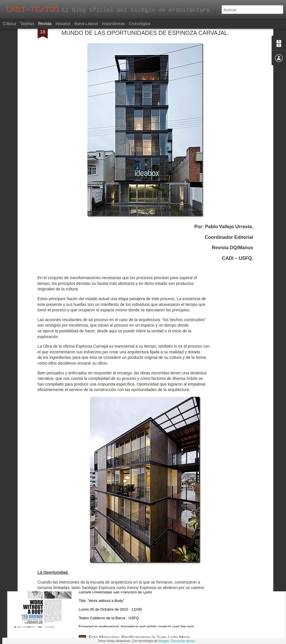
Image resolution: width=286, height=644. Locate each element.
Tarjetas (27, 24)
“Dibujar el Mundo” (108, 507)
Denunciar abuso (183, 641)
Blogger (164, 641)
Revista (45, 24)
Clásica (9, 24)
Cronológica (140, 24)
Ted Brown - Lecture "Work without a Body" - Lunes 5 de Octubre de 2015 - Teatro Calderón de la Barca (143, 575)
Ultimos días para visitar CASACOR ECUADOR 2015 (143, 442)
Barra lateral (86, 24)
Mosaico (63, 24)
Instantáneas (113, 24)
